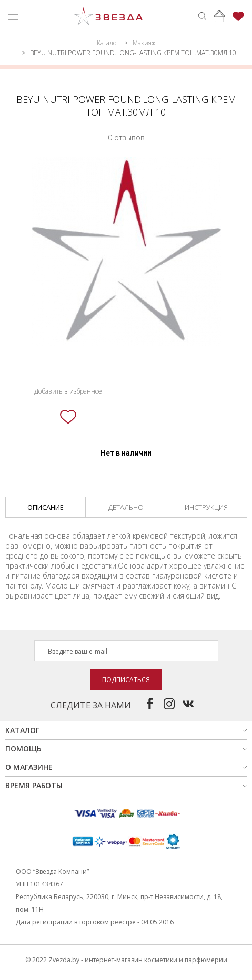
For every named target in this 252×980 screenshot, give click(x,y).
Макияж (144, 43)
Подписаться (126, 680)
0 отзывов (126, 137)
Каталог (108, 43)
